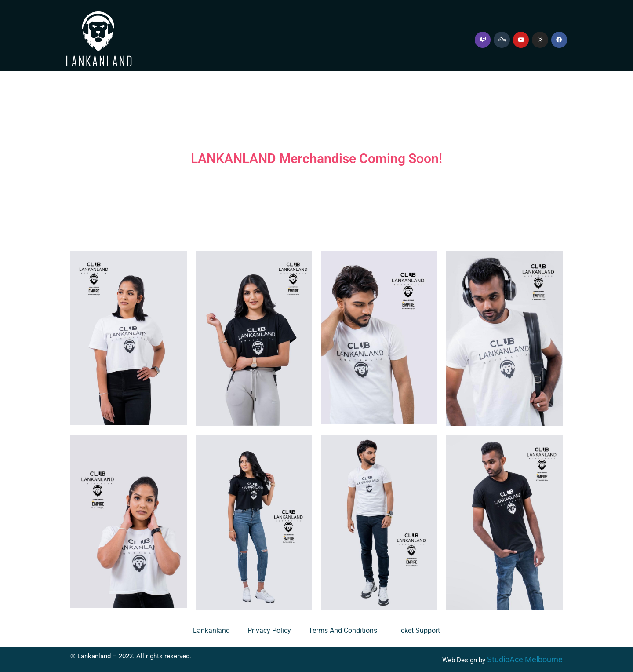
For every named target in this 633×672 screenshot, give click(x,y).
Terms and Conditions (343, 630)
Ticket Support (417, 630)
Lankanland (211, 630)
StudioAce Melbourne (525, 659)
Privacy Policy (269, 630)
